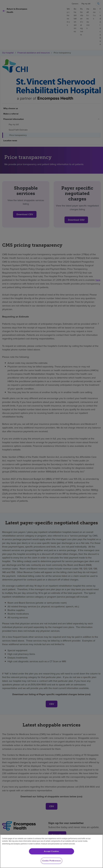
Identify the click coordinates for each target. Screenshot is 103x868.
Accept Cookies (51, 851)
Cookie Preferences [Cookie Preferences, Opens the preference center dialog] (52, 861)
